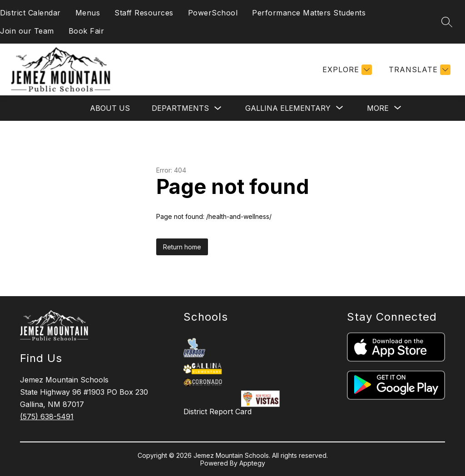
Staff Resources (144, 13)
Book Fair (87, 31)
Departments (180, 108)
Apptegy (252, 463)
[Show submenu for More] (378, 108)
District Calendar (30, 13)
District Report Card (218, 412)
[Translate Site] (418, 70)
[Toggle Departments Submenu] (218, 108)
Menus (88, 13)
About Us (110, 108)
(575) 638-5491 (47, 416)
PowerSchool (213, 13)
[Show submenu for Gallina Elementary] (288, 108)
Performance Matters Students (309, 13)
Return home (182, 247)
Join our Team (27, 31)
